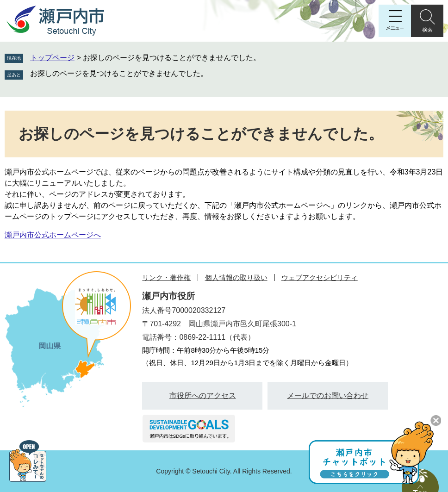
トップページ (52, 58)
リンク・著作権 (166, 277)
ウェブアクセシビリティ (320, 277)
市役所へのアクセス (203, 395)
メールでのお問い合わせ (328, 395)
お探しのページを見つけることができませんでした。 (119, 73)
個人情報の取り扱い (236, 277)
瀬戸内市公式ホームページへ (53, 235)
